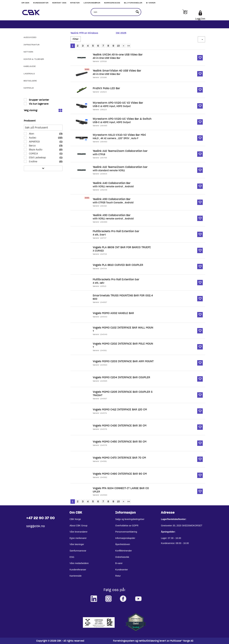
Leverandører (92, 3)
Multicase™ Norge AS (182, 641)
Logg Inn (200, 19)
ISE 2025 (121, 33)
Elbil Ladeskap (37, 158)
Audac (32, 138)
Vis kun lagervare (38, 104)
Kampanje (29, 88)
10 (118, 46)
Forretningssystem (124, 641)
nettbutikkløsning (149, 641)
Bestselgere (30, 81)
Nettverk (28, 52)
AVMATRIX (34, 142)
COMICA (33, 154)
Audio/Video (30, 37)
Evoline (33, 162)
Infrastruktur (31, 45)
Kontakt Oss (59, 3)
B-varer (151, 3)
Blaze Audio (35, 150)
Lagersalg (29, 74)
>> (129, 46)
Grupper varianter (39, 100)
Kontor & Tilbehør (34, 59)
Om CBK (25, 3)
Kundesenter (41, 3)
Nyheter (75, 3)
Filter (76, 39)
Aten (31, 134)
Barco (32, 146)
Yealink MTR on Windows (84, 33)
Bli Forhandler (133, 3)
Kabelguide (30, 66)
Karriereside (112, 3)
